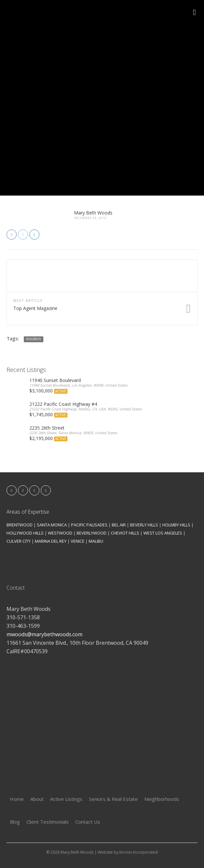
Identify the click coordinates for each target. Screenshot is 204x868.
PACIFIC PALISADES (89, 525)
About (37, 799)
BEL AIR (119, 525)
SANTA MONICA (52, 525)
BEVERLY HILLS (144, 525)
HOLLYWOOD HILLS (25, 533)
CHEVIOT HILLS (125, 533)
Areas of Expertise (28, 512)
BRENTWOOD (20, 525)
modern (34, 339)
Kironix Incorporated (138, 852)
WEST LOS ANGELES (163, 533)
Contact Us (88, 822)
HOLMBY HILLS (176, 525)
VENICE (78, 541)
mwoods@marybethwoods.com (44, 634)
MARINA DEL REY (51, 541)
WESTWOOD (60, 533)
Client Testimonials (48, 822)
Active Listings (66, 799)
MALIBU (96, 541)
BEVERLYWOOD (92, 533)
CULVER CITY (19, 541)
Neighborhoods (162, 799)
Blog (15, 822)
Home (17, 799)
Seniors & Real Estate (113, 799)
